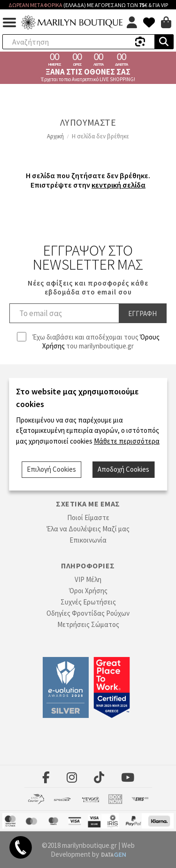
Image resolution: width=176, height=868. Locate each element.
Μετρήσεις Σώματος (88, 624)
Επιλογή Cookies (51, 469)
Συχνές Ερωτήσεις (88, 602)
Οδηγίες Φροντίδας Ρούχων (88, 613)
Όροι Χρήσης (88, 591)
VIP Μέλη (88, 579)
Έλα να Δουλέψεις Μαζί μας (88, 529)
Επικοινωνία (88, 540)
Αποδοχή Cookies (123, 469)
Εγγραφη (142, 313)
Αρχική (55, 136)
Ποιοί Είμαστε (88, 517)
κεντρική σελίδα (119, 185)
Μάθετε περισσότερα (127, 441)
